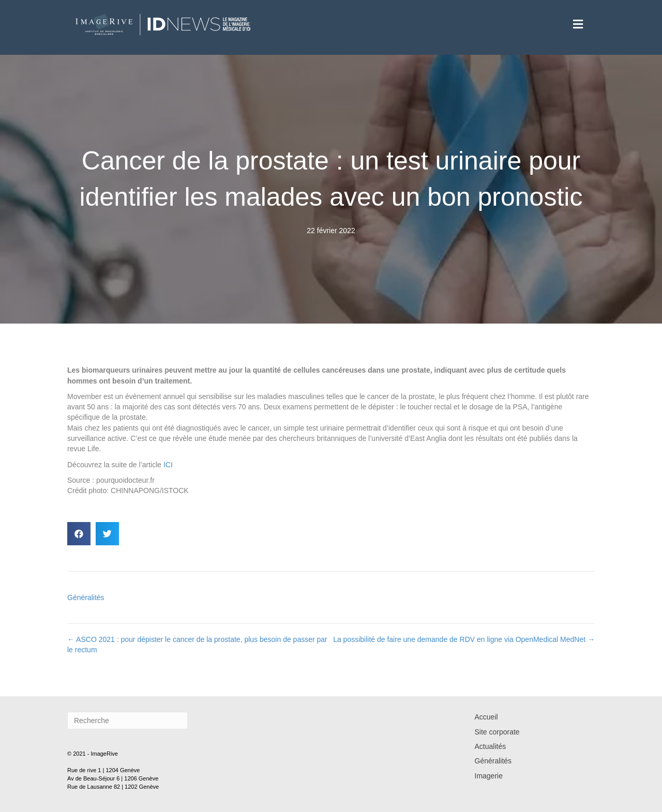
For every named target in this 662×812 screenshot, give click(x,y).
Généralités (86, 597)
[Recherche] (127, 721)
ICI (168, 465)
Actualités (491, 746)
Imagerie (489, 776)
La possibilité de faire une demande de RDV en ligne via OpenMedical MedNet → (464, 639)
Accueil (486, 717)
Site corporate (497, 732)
